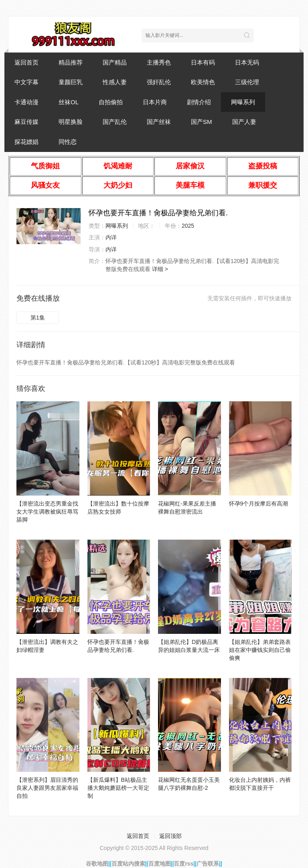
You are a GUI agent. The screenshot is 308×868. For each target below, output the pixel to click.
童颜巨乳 (71, 82)
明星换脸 (71, 122)
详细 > (160, 269)
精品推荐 (71, 62)
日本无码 (247, 62)
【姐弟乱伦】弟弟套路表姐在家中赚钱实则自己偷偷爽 (260, 650)
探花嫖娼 (26, 142)
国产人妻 (244, 122)
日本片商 (155, 102)
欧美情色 (203, 82)
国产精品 (115, 62)
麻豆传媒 (26, 122)
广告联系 (208, 864)
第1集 (38, 318)
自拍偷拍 (111, 102)
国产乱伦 (115, 122)
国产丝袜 (159, 122)
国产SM (202, 122)
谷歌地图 (97, 864)
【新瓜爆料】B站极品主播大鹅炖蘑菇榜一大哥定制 (118, 788)
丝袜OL (69, 102)
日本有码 (203, 62)
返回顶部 (170, 836)
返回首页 (26, 62)
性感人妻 (115, 82)
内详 (111, 237)
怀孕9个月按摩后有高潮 (259, 504)
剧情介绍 (199, 102)
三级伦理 (247, 82)
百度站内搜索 (128, 864)
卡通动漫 (26, 102)
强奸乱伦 (159, 82)
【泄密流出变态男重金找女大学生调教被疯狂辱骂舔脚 (47, 512)
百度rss (183, 864)
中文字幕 (26, 82)
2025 (188, 226)
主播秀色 (159, 62)
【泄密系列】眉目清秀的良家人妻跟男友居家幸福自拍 (47, 788)
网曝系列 (243, 102)
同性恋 (68, 142)
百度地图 (160, 864)
